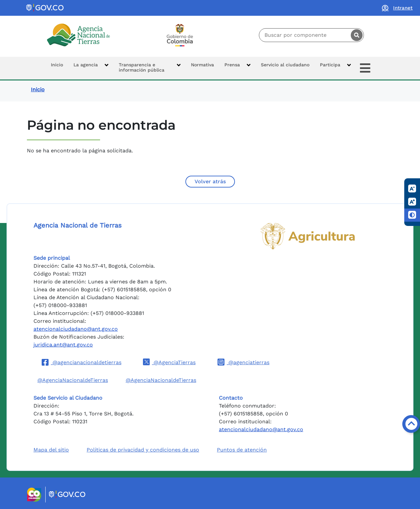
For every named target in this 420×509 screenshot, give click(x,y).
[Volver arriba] (411, 424)
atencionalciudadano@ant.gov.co (76, 329)
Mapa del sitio (51, 450)
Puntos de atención (242, 450)
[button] (91, 68)
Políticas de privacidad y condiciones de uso (143, 450)
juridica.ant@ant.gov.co (63, 345)
